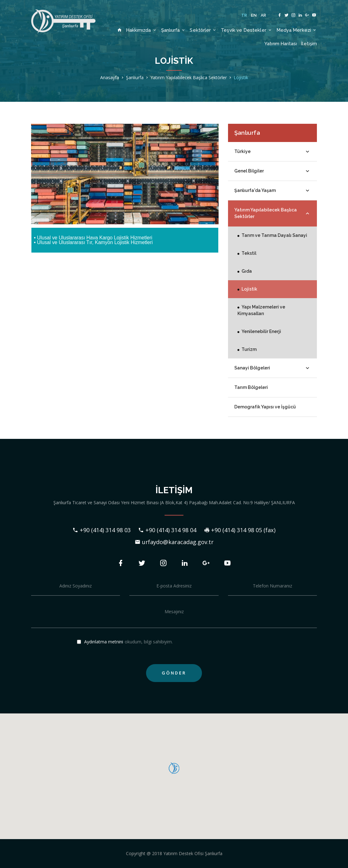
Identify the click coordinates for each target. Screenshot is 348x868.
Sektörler (203, 30)
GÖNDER (174, 673)
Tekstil (249, 253)
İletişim (309, 44)
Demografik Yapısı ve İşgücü (265, 407)
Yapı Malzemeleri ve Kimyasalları (261, 310)
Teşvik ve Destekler (247, 30)
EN (254, 15)
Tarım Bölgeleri (251, 387)
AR (264, 15)
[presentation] (276, 647)
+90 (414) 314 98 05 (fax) (240, 530)
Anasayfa (110, 77)
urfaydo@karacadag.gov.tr (174, 542)
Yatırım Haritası (281, 44)
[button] (174, 768)
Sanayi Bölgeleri (272, 368)
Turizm (249, 349)
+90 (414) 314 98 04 (167, 530)
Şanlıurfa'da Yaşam (272, 191)
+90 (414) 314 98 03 (102, 530)
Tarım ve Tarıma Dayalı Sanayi (274, 235)
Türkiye (272, 152)
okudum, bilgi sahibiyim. (125, 642)
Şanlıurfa (174, 30)
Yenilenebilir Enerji (261, 331)
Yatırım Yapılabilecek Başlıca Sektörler (189, 77)
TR (244, 15)
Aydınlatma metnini (104, 642)
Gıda (247, 271)
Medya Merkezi (297, 30)
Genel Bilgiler (272, 171)
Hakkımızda (141, 30)
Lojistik (241, 77)
